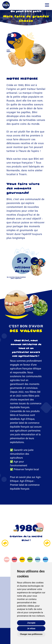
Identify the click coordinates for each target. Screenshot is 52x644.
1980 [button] (7, 560)
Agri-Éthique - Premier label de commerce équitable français (25, 485)
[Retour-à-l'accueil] (6, 5)
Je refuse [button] (31, 628)
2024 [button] (45, 560)
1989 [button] (14, 560)
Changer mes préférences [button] (31, 634)
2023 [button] (38, 560)
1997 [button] (22, 560)
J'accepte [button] (31, 623)
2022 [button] (30, 560)
